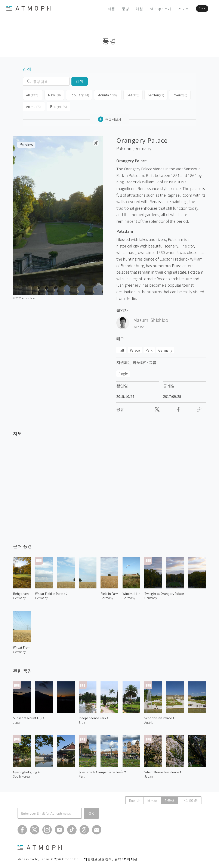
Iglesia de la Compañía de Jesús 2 (102, 769)
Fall (121, 347)
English (135, 798)
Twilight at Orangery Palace (164, 591)
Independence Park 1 (94, 715)
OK (91, 811)
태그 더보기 (109, 117)
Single (123, 371)
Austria (149, 720)
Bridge (58, 105)
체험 (128, 9)
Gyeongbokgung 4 (26, 769)
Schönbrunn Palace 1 (159, 715)
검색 (79, 81)
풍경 (114, 9)
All (32, 94)
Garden (153, 94)
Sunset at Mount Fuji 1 (29, 715)
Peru (82, 774)
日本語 (152, 798)
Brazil (82, 720)
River (177, 94)
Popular (78, 94)
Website (139, 324)
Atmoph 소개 (149, 9)
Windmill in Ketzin (131, 591)
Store (195, 9)
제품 (100, 9)
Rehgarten (21, 591)
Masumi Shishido (151, 317)
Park (149, 347)
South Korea (21, 774)
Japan (17, 720)
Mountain (106, 94)
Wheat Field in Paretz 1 (22, 645)
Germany (143, 146)
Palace (135, 347)
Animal (34, 105)
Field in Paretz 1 (109, 591)
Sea (131, 94)
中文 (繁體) (190, 798)
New (54, 94)
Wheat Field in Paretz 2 (51, 591)
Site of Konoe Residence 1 (163, 769)
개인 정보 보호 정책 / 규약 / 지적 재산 (111, 856)
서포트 (172, 9)
